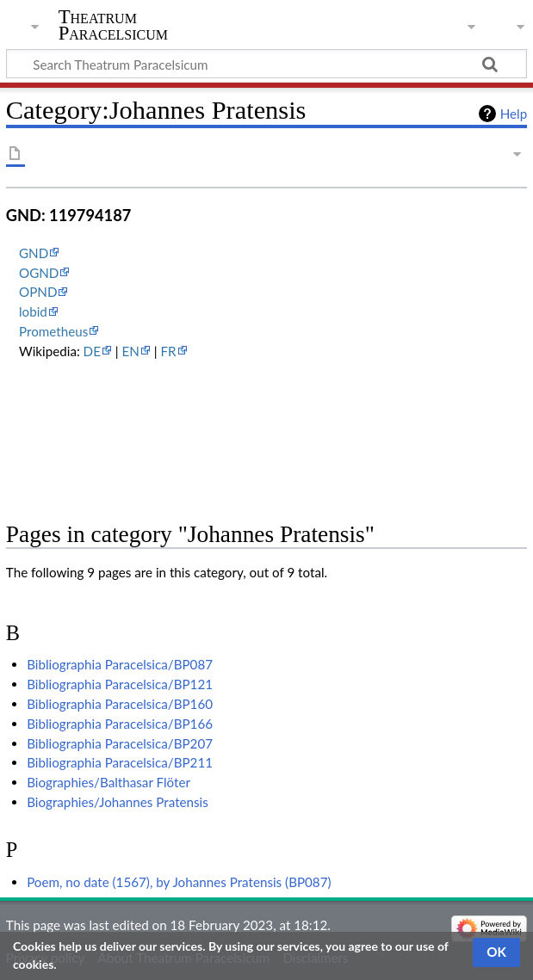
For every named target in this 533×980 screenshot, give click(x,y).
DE (92, 351)
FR (169, 351)
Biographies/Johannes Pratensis (118, 802)
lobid (33, 311)
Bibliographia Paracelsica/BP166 (120, 724)
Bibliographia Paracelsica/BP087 (120, 664)
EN (131, 351)
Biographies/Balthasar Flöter (108, 782)
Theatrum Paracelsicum (113, 25)
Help (514, 114)
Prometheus (53, 331)
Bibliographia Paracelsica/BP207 (120, 743)
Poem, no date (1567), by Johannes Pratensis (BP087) (179, 882)
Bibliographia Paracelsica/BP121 (120, 684)
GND (34, 253)
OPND (38, 292)
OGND (39, 273)
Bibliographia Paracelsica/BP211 (120, 762)
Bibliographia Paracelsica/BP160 (120, 704)
